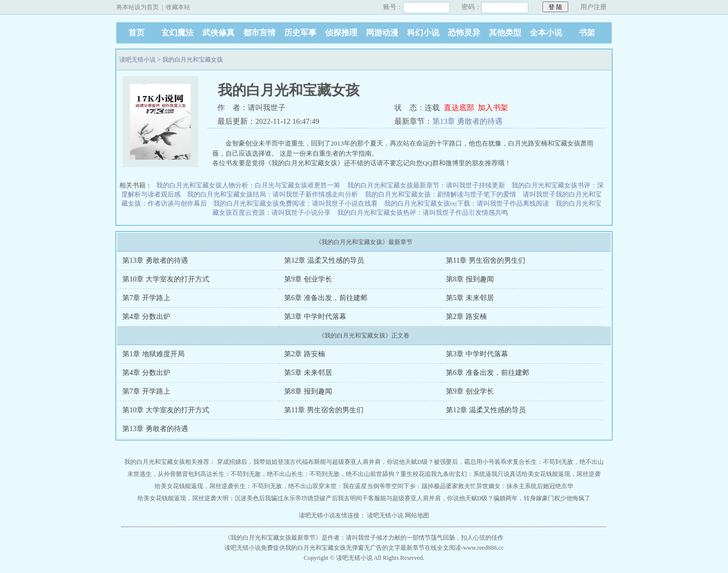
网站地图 (417, 515)
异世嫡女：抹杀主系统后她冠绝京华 (525, 486)
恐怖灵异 (464, 33)
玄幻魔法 (177, 33)
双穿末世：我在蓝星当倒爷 (349, 486)
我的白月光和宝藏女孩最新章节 (273, 538)
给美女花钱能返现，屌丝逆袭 (561, 474)
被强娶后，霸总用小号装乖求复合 (479, 462)
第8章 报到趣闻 (470, 279)
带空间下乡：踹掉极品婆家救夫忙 (431, 486)
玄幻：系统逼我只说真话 (488, 474)
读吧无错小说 (138, 60)
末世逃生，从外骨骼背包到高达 (170, 474)
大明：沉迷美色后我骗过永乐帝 (259, 498)
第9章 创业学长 (308, 279)
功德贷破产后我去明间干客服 (341, 498)
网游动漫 (382, 33)
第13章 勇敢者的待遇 (467, 121)
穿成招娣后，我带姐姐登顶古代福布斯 (268, 462)
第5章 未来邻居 (470, 298)
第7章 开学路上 (146, 298)
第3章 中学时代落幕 (315, 317)
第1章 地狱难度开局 (153, 354)
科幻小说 (423, 33)
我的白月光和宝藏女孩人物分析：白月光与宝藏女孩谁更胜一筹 (248, 185)
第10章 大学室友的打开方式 (166, 279)
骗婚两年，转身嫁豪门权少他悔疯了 (542, 498)
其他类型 (505, 33)
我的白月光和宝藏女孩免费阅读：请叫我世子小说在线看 (295, 203)
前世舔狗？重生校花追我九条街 (413, 474)
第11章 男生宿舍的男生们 (486, 260)
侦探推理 (341, 33)
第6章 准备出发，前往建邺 (326, 298)
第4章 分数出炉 (146, 317)
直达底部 (459, 108)
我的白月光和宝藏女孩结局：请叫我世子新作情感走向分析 (272, 194)
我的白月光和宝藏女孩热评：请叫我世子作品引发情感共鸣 (423, 212)
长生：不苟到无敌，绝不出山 (564, 462)
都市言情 (259, 33)
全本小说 (546, 33)
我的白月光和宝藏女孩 (193, 60)
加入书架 (493, 108)
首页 (136, 33)
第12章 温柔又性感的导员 (324, 260)
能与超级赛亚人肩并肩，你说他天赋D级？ (377, 462)
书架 (587, 33)
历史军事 (300, 33)
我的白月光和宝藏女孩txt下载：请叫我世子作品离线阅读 (467, 203)
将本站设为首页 (138, 7)
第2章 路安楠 (466, 317)
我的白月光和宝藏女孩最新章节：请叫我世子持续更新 (426, 185)
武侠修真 (218, 33)
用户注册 (594, 7)
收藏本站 (178, 7)
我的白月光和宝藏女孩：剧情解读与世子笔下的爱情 (441, 194)
